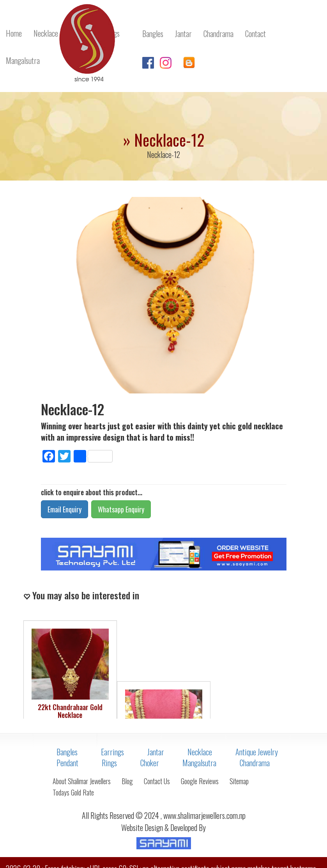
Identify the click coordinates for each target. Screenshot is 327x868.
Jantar (156, 752)
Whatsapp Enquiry (121, 509)
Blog (127, 781)
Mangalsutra (199, 763)
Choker (150, 763)
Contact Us (157, 781)
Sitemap (239, 781)
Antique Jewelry (257, 752)
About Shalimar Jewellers (82, 781)
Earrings (112, 752)
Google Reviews (200, 781)
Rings (109, 763)
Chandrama (255, 763)
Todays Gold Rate (73, 792)
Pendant (67, 763)
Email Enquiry (65, 509)
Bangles (67, 752)
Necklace (200, 752)
